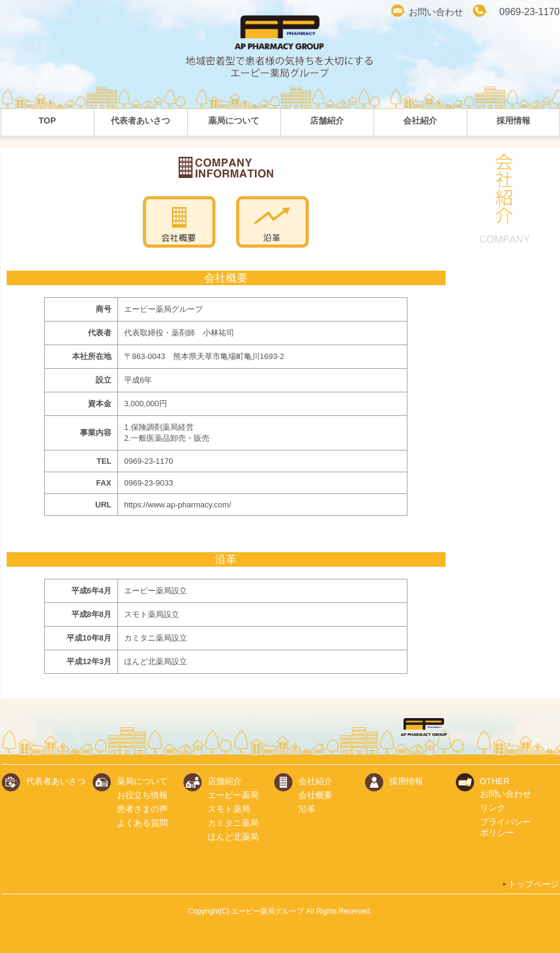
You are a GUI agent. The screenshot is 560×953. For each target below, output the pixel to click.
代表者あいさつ (56, 781)
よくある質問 (142, 823)
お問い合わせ (436, 12)
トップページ (530, 884)
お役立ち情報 (142, 795)
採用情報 (406, 781)
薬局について (142, 781)
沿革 (307, 809)
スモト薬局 (229, 809)
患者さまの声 (142, 809)
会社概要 (315, 795)
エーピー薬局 (233, 795)
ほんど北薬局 (233, 837)
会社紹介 (315, 781)
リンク (493, 808)
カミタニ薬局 (233, 823)
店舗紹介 (225, 781)
